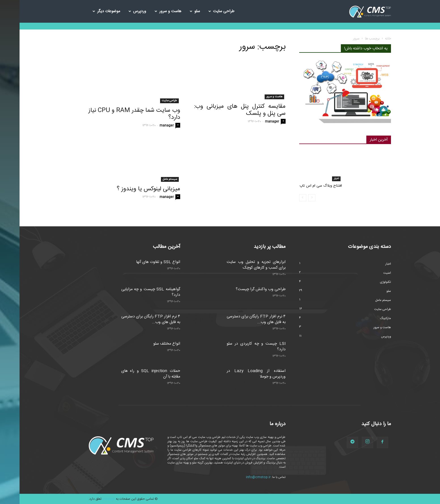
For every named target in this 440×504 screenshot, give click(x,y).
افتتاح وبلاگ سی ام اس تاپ (301, 186)
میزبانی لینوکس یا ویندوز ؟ (129, 189)
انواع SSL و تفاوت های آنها (139, 262)
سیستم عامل (150, 179)
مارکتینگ (366, 319)
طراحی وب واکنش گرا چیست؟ (241, 289)
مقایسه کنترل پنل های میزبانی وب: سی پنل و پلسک (220, 110)
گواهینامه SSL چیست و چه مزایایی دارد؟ (131, 292)
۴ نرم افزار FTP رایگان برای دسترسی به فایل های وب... (131, 319)
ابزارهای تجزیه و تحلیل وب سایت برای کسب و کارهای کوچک (237, 265)
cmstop (89, 499)
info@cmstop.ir (239, 477)
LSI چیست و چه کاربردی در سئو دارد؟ (237, 347)
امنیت (368, 273)
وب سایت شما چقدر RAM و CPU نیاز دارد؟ (115, 114)
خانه (368, 39)
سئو (175, 11)
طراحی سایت (202, 11)
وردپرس (118, 11)
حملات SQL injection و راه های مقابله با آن (131, 374)
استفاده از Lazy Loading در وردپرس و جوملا (237, 374)
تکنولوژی (366, 282)
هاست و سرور (148, 11)
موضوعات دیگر (87, 11)
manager (147, 126)
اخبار (317, 179)
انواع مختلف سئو (147, 344)
